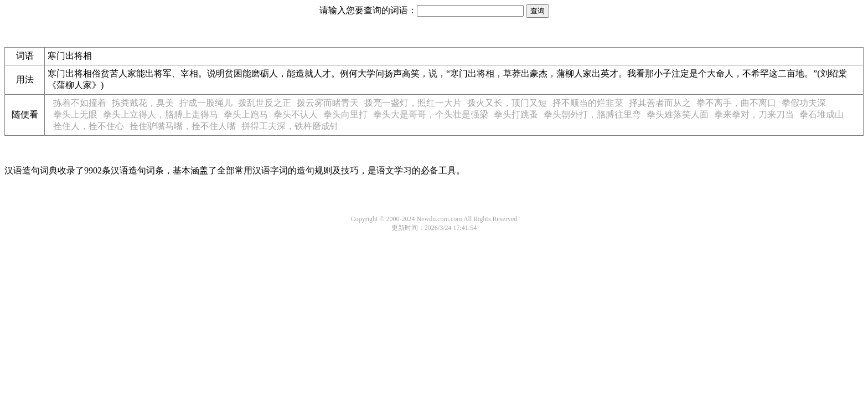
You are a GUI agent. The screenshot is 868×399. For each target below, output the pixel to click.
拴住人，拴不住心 (89, 126)
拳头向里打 (345, 114)
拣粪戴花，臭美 (143, 103)
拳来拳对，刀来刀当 (754, 114)
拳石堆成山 (821, 114)
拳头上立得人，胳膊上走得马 (161, 114)
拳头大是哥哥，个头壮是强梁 (431, 114)
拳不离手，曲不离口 (736, 103)
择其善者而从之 (660, 103)
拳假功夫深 (804, 103)
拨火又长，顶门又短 (507, 103)
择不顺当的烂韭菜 (588, 103)
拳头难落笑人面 (678, 114)
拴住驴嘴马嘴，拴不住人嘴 (183, 126)
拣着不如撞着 (80, 103)
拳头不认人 (296, 114)
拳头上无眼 (75, 114)
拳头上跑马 (246, 114)
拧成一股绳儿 (206, 103)
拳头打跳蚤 (516, 114)
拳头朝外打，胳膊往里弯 (592, 114)
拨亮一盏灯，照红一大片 (413, 103)
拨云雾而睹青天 (328, 103)
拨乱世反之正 (265, 103)
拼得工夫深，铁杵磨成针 (290, 126)
